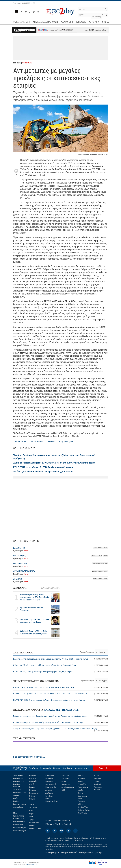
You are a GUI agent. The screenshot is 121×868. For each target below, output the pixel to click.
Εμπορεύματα (34, 822)
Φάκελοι (80, 790)
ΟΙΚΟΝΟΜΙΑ (27, 63)
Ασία (31, 817)
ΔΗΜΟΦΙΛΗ (20, 588)
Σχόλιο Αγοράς (18, 789)
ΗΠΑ (31, 811)
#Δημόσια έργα (66, 442)
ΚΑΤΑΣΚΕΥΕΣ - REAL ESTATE (61, 710)
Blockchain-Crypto (52, 801)
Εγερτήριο (81, 801)
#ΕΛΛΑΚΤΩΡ (21, 442)
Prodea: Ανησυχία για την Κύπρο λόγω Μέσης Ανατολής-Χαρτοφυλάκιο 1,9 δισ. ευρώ (61, 722)
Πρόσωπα (49, 778)
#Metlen (51, 442)
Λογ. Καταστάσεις (68, 787)
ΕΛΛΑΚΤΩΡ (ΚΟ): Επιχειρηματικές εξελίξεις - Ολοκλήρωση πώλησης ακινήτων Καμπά (61, 700)
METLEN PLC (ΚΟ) (20, 563)
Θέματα (80, 793)
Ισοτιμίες (32, 825)
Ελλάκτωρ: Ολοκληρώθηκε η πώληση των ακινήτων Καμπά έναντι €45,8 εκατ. (61, 665)
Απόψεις (81, 781)
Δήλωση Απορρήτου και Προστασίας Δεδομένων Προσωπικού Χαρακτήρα (74, 852)
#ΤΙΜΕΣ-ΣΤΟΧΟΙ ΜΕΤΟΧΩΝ (45, 22)
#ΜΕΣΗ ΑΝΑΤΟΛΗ (22, 22)
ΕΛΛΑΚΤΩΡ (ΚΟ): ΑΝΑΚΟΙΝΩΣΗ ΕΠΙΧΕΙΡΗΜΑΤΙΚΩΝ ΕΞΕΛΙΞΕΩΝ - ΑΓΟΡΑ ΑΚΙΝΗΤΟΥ (61, 694)
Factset (67, 824)
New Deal (97, 784)
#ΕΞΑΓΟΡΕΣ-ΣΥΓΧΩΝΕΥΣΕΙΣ (73, 22)
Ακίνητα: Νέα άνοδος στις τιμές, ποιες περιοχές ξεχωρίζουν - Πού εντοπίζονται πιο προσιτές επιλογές (61, 730)
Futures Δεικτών (19, 822)
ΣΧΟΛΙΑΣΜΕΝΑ (50, 588)
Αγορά (32, 784)
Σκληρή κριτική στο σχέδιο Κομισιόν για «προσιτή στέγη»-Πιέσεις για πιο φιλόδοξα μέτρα (61, 716)
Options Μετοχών (19, 831)
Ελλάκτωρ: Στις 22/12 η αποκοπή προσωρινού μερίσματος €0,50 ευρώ (61, 672)
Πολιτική (32, 796)
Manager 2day (83, 787)
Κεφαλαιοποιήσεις (20, 804)
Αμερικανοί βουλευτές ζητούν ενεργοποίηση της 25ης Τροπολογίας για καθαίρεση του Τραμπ (35, 597)
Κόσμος (32, 787)
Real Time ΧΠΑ (19, 781)
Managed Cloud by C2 (32, 865)
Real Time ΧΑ (18, 778)
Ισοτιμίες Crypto (35, 828)
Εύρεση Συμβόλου (20, 792)
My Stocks (65, 778)
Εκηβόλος (97, 781)
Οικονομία (33, 781)
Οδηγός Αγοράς (51, 784)
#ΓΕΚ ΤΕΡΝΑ (38, 442)
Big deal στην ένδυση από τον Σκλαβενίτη (31, 609)
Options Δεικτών (19, 825)
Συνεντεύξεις (82, 784)
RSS (63, 790)
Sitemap (57, 768)
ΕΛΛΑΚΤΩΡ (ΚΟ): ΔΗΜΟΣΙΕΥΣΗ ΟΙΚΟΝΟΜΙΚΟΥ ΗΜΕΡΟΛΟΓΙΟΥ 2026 (61, 687)
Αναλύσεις (49, 793)
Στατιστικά (17, 795)
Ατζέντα (80, 804)
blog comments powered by (29, 757)
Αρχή (101, 768)
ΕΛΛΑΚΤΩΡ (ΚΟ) (20, 548)
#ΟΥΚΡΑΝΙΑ (94, 22)
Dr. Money (81, 778)
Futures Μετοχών (19, 828)
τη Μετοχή (101, 652)
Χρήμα (32, 820)
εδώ (92, 30)
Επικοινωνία (46, 768)
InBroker (80, 840)
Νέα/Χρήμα (49, 781)
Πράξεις (16, 801)
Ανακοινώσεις (18, 807)
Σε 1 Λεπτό (33, 808)
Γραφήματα (66, 784)
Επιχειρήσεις (34, 793)
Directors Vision (83, 807)
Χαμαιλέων (98, 778)
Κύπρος (32, 799)
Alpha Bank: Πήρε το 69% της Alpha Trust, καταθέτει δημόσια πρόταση (34, 632)
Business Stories (84, 810)
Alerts (26, 551)
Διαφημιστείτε (81, 768)
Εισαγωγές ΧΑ (51, 787)
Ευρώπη (32, 814)
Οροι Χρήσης (68, 768)
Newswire (33, 778)
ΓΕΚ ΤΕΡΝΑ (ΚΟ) (20, 556)
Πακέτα (16, 798)
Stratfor (58, 824)
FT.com (49, 824)
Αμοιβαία (49, 790)
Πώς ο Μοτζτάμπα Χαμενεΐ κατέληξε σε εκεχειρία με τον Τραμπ (34, 621)
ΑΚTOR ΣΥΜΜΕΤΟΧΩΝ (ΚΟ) (24, 571)
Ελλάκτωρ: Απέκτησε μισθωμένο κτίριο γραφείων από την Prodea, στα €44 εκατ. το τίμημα (61, 659)
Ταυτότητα (34, 768)
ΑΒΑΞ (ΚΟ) (18, 579)
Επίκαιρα (33, 790)
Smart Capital (82, 813)
